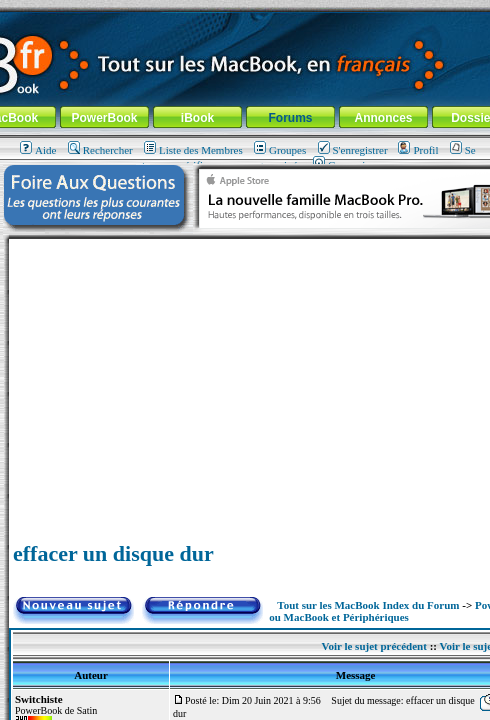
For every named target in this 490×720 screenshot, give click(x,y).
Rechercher (100, 150)
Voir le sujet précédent (373, 646)
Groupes (280, 150)
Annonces (383, 118)
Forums (290, 118)
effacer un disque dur (113, 553)
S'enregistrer (353, 150)
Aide (38, 150)
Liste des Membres (193, 150)
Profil (418, 150)
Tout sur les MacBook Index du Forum (368, 605)
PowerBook (104, 118)
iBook (197, 118)
